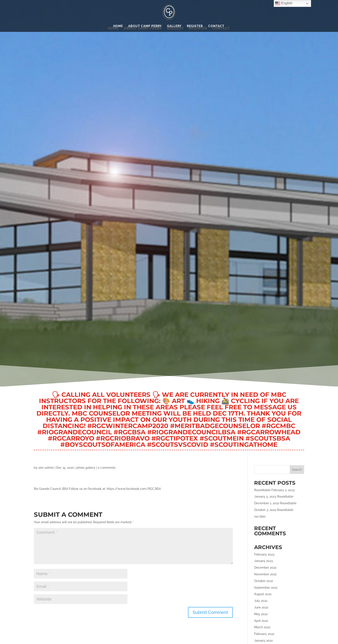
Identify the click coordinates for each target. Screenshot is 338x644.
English (284, 3)
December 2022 (265, 568)
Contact (216, 26)
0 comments (107, 468)
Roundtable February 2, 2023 (274, 490)
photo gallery (86, 468)
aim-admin (46, 468)
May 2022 (261, 614)
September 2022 (266, 588)
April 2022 (261, 621)
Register (195, 26)
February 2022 (264, 634)
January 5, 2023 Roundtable (274, 497)
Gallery (174, 26)
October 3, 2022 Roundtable (274, 510)
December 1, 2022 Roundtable (275, 503)
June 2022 (261, 607)
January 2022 (263, 641)
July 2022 (261, 601)
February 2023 (264, 554)
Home (118, 26)
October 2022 (264, 581)
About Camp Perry (145, 26)
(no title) (260, 517)
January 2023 (264, 561)
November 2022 (265, 574)
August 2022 (263, 594)
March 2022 (262, 627)
